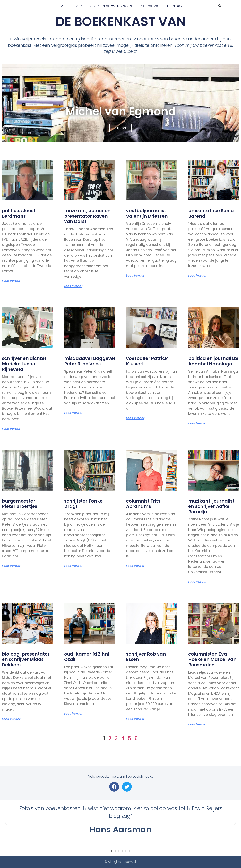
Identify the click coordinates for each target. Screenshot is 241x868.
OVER (77, 6)
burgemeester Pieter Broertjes (20, 504)
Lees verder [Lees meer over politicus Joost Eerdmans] (11, 281)
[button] (220, 6)
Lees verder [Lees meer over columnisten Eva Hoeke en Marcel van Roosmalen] (197, 724)
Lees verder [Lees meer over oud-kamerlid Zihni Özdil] (73, 714)
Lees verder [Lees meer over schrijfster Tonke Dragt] (73, 566)
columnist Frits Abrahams (143, 504)
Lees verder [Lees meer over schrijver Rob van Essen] (135, 719)
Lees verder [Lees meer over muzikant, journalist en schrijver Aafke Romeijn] (197, 582)
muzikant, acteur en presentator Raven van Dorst (87, 216)
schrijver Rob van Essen (146, 657)
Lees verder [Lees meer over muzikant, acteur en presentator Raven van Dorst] (73, 286)
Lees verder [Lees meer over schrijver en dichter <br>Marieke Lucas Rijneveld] (11, 429)
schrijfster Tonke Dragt (83, 504)
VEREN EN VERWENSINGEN (111, 6)
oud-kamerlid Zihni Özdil (87, 657)
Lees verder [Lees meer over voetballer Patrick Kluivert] (135, 418)
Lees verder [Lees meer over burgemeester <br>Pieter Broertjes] (11, 566)
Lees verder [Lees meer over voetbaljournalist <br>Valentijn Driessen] (135, 276)
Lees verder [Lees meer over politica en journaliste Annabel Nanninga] (197, 423)
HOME (60, 6)
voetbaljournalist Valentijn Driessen (147, 213)
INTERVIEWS (149, 6)
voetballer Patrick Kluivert (147, 361)
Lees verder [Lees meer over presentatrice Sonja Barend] (197, 276)
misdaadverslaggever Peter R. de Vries (90, 361)
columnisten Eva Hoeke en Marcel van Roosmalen (212, 659)
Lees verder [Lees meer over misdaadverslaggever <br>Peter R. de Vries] (73, 413)
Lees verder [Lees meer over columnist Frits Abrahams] (135, 566)
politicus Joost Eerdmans (19, 213)
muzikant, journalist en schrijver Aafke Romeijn (211, 506)
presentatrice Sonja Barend (211, 213)
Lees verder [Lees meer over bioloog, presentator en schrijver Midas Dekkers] (11, 719)
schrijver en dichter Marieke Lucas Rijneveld (24, 364)
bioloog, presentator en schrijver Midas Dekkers (26, 659)
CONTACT (176, 6)
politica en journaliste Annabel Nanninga (213, 361)
